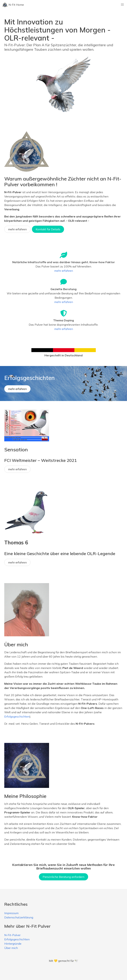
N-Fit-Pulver (12, 935)
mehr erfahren (17, 229)
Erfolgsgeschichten (17, 716)
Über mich (11, 948)
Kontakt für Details (48, 229)
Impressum (11, 913)
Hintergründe (13, 944)
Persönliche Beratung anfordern (63, 877)
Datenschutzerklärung (19, 917)
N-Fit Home (13, 5)
